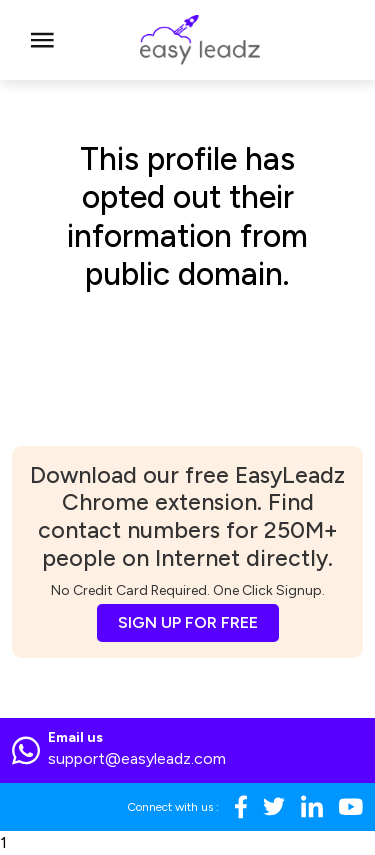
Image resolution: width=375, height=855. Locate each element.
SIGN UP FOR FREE (188, 622)
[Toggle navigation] (42, 40)
